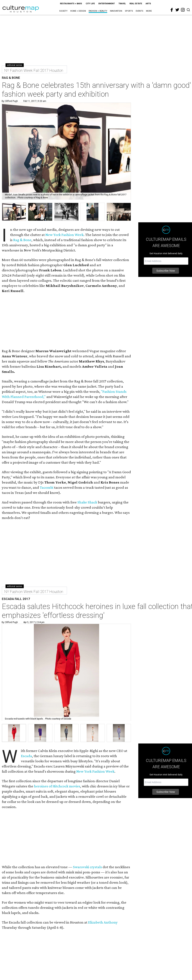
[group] (14, 212)
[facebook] (172, 10)
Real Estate (136, 4)
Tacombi (47, 487)
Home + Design (78, 11)
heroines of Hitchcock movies (57, 786)
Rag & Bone (22, 240)
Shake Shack (87, 502)
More (149, 11)
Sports (129, 11)
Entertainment (107, 4)
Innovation (116, 11)
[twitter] (177, 10)
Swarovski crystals (87, 867)
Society (63, 11)
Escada (26, 756)
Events (139, 11)
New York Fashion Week (64, 235)
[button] (14, 733)
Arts (148, 4)
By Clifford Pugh (10, 101)
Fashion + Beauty (98, 11)
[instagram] (183, 10)
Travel (122, 4)
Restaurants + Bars (71, 4)
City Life (90, 4)
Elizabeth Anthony (103, 922)
